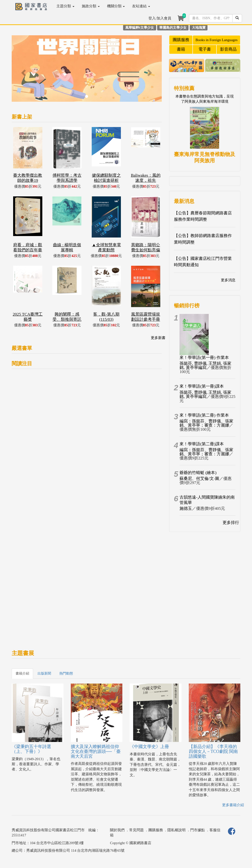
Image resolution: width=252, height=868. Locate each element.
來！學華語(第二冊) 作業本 (204, 415)
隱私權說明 (176, 830)
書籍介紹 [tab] (22, 673)
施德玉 (186, 508)
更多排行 (231, 523)
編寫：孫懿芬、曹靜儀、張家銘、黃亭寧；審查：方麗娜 (206, 423)
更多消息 (228, 280)
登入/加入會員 (160, 18)
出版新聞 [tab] (44, 673)
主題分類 (65, 6)
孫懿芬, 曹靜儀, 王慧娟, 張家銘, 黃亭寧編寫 (205, 365)
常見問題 (136, 830)
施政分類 (91, 6)
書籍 (181, 49)
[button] (23, 71)
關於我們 (117, 830)
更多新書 (158, 338)
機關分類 (116, 6)
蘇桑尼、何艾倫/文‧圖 (199, 479)
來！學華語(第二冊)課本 (202, 444)
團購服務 (181, 40)
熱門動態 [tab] (66, 673)
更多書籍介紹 (233, 805)
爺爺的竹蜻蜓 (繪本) (198, 473)
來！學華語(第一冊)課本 (202, 386)
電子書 (205, 49)
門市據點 (198, 830)
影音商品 (228, 49)
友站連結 (141, 6)
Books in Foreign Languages (217, 40)
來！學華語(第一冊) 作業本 (204, 358)
